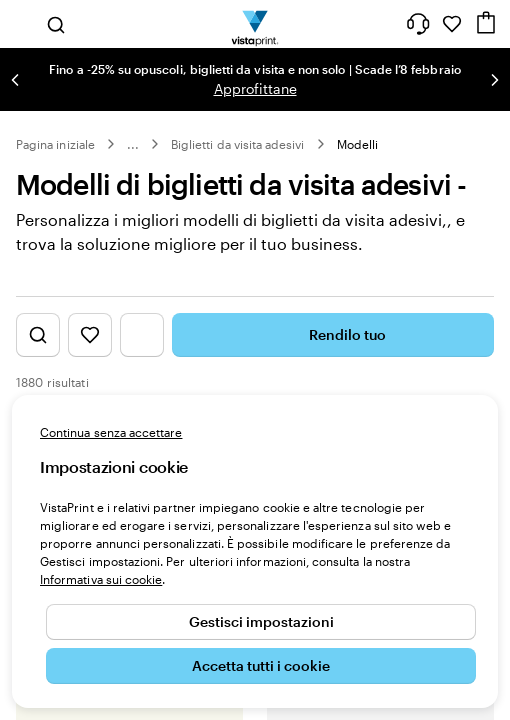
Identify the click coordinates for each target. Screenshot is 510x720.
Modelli (357, 144)
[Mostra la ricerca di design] (38, 335)
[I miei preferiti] (452, 24)
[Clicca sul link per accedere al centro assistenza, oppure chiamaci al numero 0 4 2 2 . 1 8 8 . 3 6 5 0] (418, 24)
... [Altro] (133, 144)
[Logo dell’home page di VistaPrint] (255, 24)
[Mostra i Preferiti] (90, 335)
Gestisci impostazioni (261, 621)
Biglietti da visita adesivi (238, 144)
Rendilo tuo (333, 335)
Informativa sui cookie (101, 579)
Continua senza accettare (111, 432)
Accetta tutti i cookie (261, 665)
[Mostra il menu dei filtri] (142, 335)
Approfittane (255, 88)
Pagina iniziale (55, 144)
